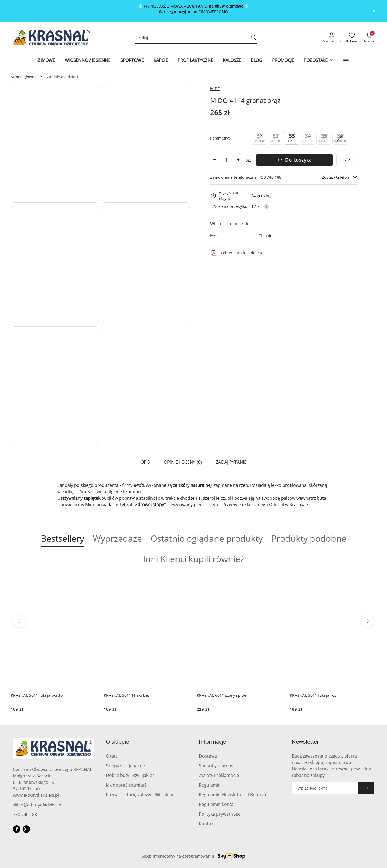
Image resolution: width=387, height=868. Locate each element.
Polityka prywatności (220, 814)
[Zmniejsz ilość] (214, 160)
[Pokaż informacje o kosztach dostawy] (266, 206)
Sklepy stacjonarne (125, 766)
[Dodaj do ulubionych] (347, 160)
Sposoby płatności (218, 766)
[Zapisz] (366, 788)
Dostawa (208, 756)
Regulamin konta (216, 804)
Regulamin (210, 785)
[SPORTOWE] (132, 61)
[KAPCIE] (161, 61)
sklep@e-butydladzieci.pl (38, 805)
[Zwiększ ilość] (238, 160)
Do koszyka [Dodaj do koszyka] (295, 160)
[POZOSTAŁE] (318, 61)
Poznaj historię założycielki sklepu (140, 795)
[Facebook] (17, 829)
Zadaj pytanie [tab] (231, 462)
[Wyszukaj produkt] (196, 38)
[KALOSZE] (232, 61)
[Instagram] (26, 829)
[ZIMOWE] (46, 61)
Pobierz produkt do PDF (237, 253)
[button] (346, 61)
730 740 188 (25, 815)
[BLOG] (257, 61)
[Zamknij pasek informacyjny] (374, 11)
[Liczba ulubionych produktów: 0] (352, 38)
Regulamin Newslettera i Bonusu (232, 795)
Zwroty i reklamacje (219, 775)
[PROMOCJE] (283, 61)
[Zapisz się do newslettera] (325, 788)
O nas (112, 756)
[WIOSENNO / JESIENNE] (88, 61)
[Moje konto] (332, 38)
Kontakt (207, 824)
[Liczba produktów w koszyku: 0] (369, 38)
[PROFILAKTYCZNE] (195, 61)
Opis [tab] (145, 462)
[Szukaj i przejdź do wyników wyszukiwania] (253, 38)
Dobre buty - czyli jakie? (130, 775)
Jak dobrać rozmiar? (126, 785)
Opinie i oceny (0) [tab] (183, 462)
